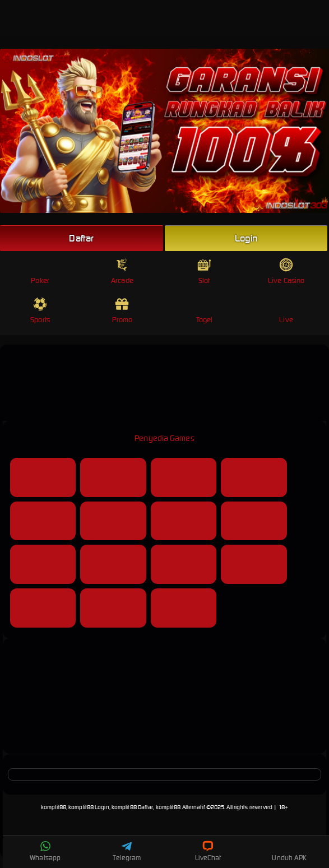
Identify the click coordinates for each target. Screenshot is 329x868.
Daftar (81, 238)
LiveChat (208, 851)
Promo (122, 311)
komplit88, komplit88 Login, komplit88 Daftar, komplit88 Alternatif (123, 807)
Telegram (127, 851)
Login (246, 238)
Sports (40, 311)
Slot (204, 271)
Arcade (122, 271)
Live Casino (286, 271)
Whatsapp (45, 851)
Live (286, 311)
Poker (40, 271)
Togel (205, 311)
